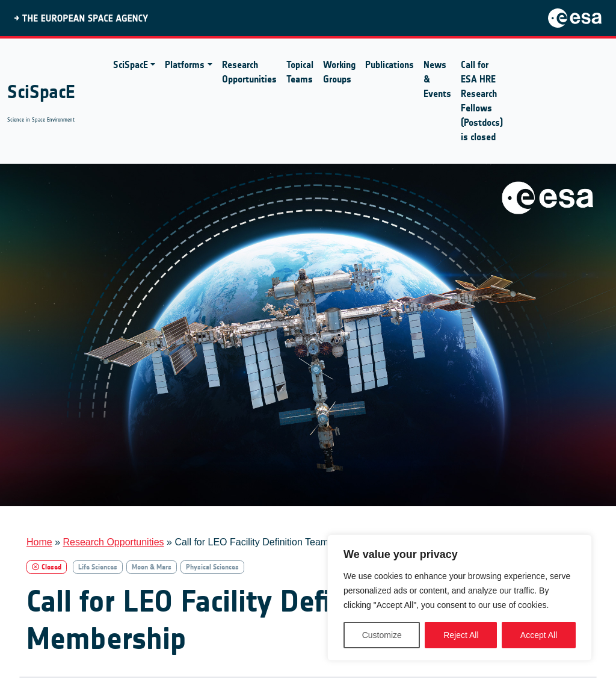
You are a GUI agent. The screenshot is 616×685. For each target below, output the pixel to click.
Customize (382, 635)
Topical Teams (300, 72)
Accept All (539, 635)
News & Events (437, 79)
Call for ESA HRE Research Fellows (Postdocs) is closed (482, 101)
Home (39, 542)
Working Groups (339, 72)
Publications (390, 65)
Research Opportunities (249, 72)
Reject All (461, 635)
